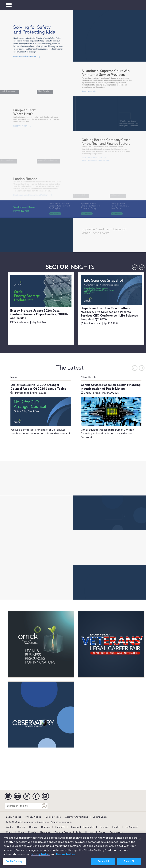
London (116, 827)
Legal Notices (14, 817)
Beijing (21, 827)
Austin (10, 827)
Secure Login (100, 817)
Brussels (46, 827)
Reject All (129, 862)
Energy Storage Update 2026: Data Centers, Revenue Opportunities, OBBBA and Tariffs (39, 315)
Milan (21, 833)
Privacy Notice (33, 817)
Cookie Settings (15, 862)
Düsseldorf (89, 827)
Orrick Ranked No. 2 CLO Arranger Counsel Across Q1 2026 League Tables (38, 387)
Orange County (63, 833)
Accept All (103, 862)
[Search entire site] (23, 806)
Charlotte (60, 827)
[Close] (140, 839)
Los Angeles (131, 827)
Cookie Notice (53, 817)
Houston (103, 827)
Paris (78, 833)
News (14, 378)
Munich (32, 833)
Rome (102, 833)
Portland (90, 833)
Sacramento (116, 833)
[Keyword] (44, 806)
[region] (73, 851)
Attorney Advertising (77, 817)
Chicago (74, 827)
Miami (9, 833)
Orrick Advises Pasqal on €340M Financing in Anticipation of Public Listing (111, 387)
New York (45, 833)
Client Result (88, 378)
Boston (33, 827)
